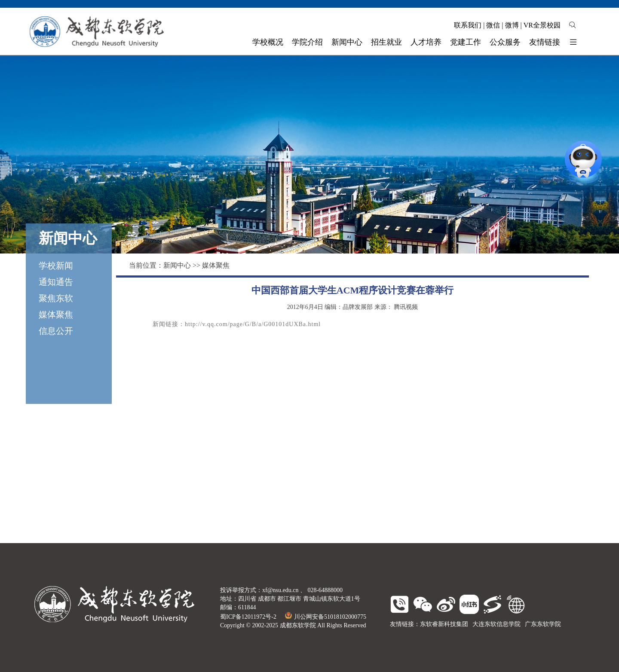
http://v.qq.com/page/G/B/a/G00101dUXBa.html (253, 324)
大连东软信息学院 (496, 624)
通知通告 (56, 282)
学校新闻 (56, 266)
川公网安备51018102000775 (326, 617)
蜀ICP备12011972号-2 (248, 617)
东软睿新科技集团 (444, 624)
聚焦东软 (56, 298)
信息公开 (56, 331)
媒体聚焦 (56, 315)
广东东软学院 (543, 624)
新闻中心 (177, 265)
